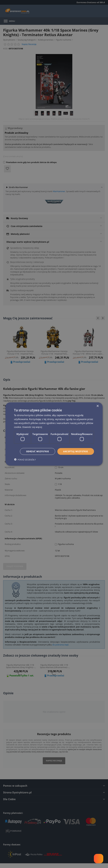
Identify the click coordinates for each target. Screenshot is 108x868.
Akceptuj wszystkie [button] (76, 451)
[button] (25, 460)
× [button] (98, 406)
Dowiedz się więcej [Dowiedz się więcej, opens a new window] (33, 427)
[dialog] (54, 434)
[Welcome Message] (99, 859)
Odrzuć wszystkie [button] (37, 451)
